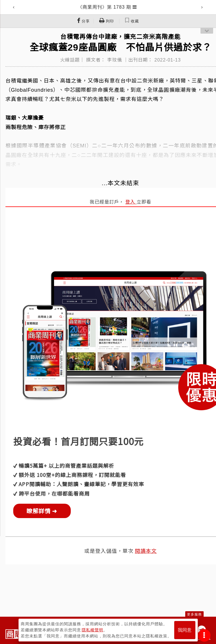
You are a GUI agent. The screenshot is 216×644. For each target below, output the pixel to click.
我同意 (185, 630)
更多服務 (194, 614)
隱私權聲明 (92, 630)
